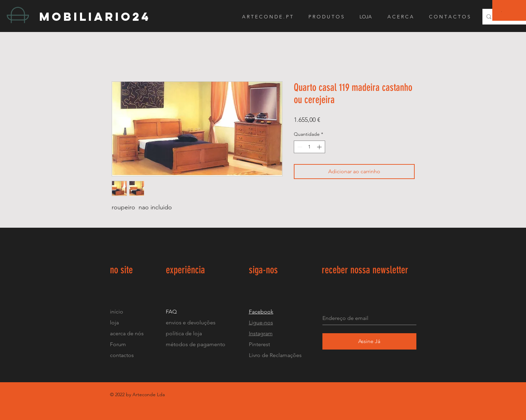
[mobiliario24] (100, 17)
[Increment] (320, 147)
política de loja (185, 333)
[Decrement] (299, 147)
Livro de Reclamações (275, 355)
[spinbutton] (309, 147)
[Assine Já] (369, 341)
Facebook (261, 312)
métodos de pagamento (196, 344)
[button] (502, 11)
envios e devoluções (191, 322)
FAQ (171, 312)
